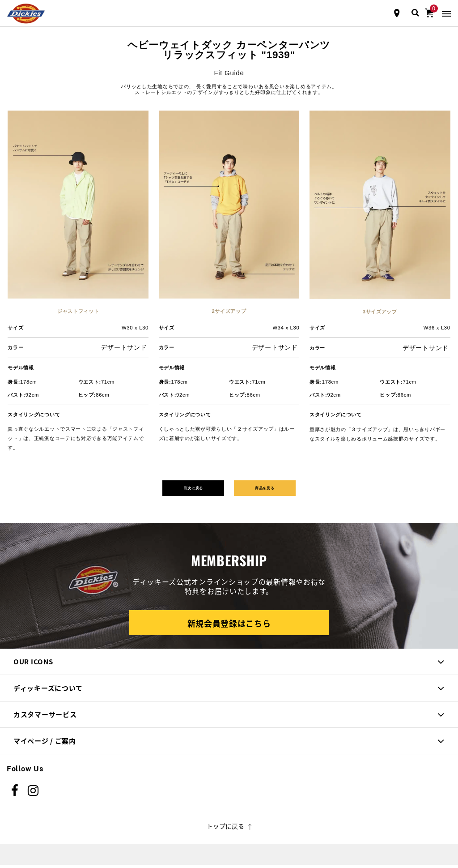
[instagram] (33, 794)
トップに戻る (229, 829)
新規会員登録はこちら (229, 626)
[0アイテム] (429, 12)
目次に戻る (179, 489)
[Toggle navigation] (446, 13)
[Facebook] (15, 794)
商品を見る (279, 489)
